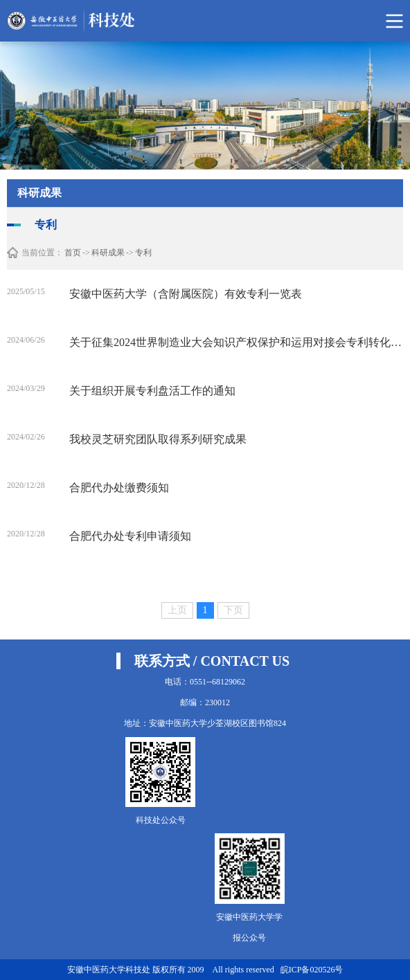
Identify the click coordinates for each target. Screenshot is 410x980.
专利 (143, 253)
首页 (73, 253)
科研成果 (108, 253)
